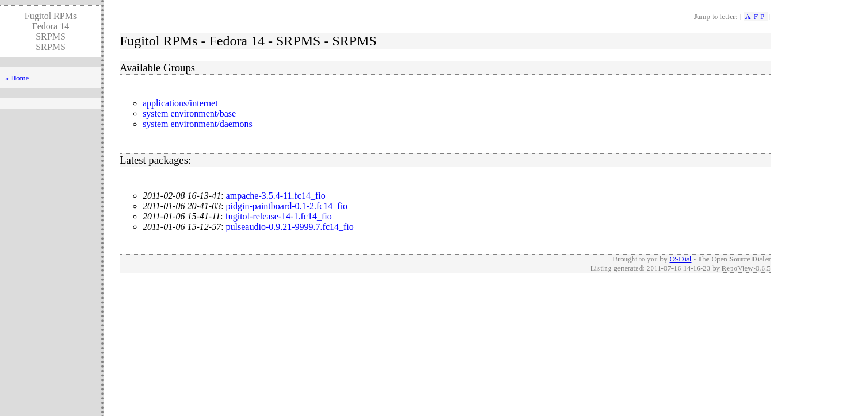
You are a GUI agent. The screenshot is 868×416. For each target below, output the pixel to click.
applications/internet (180, 103)
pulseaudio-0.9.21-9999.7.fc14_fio (290, 227)
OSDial (680, 259)
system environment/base (189, 113)
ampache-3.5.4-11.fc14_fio (276, 196)
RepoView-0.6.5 (746, 268)
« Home (17, 78)
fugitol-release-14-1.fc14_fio (278, 216)
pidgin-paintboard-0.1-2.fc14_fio (287, 206)
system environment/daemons (198, 124)
